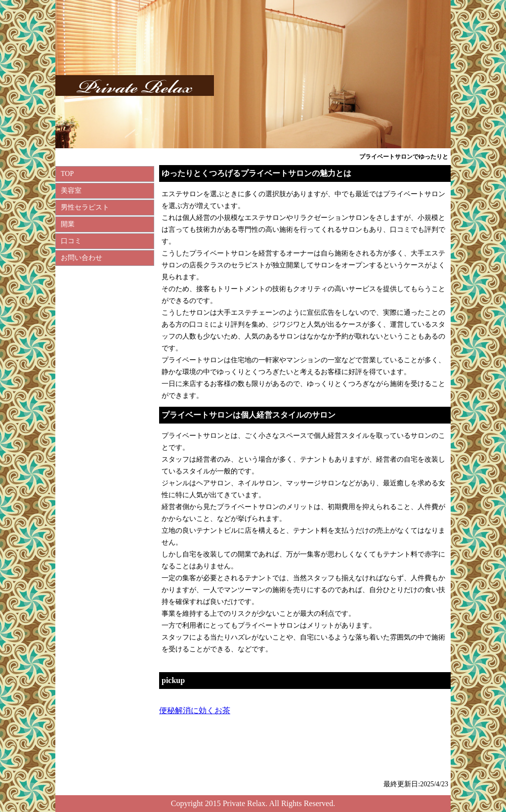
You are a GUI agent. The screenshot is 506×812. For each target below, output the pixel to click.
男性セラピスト (85, 207)
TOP (67, 174)
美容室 (71, 191)
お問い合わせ (82, 258)
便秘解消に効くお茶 (195, 710)
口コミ (71, 241)
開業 (68, 224)
